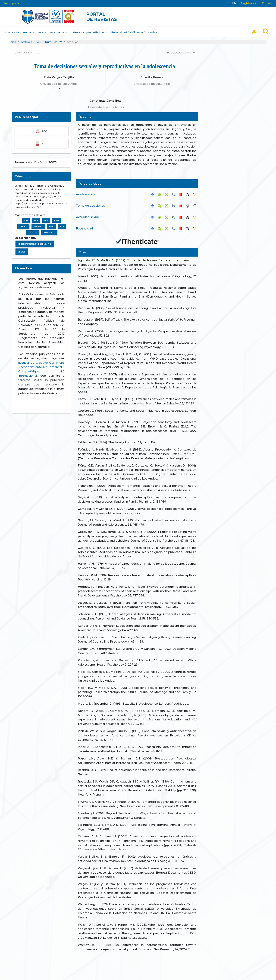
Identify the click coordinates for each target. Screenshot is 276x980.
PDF (41, 129)
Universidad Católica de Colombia (134, 30)
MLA (62, 224)
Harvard (38, 224)
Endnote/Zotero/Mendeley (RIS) (35, 242)
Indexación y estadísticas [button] (88, 30)
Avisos (42, 30)
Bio (59, 86)
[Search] (210, 30)
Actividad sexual (88, 215)
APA (46, 218)
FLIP (41, 141)
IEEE (51, 224)
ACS (36, 218)
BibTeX (22, 250)
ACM (26, 218)
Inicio (13, 40)
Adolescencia (86, 192)
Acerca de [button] (58, 30)
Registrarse (248, 3)
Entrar (266, 3)
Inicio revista (11, 30)
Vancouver (49, 231)
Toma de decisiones (90, 204)
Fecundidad (84, 226)
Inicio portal (12, 3)
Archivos (29, 30)
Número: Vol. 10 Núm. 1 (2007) (36, 160)
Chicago (23, 224)
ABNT (57, 218)
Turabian (32, 231)
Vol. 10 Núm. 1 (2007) (49, 40)
